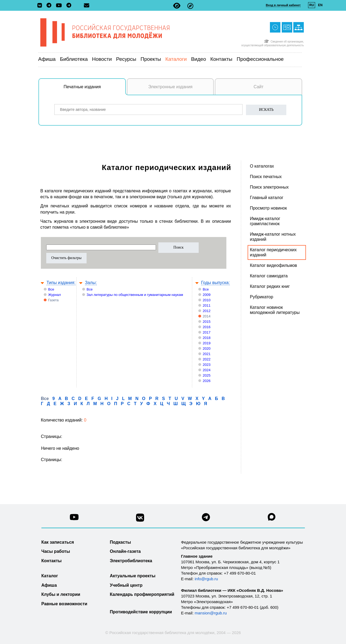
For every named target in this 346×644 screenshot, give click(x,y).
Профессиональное (260, 59)
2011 (207, 305)
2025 (207, 375)
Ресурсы (126, 59)
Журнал (54, 295)
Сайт (258, 87)
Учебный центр (126, 585)
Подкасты (121, 542)
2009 (207, 295)
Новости (102, 59)
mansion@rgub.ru (211, 613)
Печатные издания (95, 90)
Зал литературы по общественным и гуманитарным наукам (135, 295)
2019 (207, 343)
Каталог (50, 576)
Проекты (151, 59)
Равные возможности (64, 604)
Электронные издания (170, 87)
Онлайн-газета (125, 551)
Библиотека (74, 59)
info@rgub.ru (206, 579)
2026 (207, 381)
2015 (207, 322)
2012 (207, 311)
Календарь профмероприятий (142, 594)
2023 (207, 365)
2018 (207, 338)
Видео (199, 59)
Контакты (221, 59)
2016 (207, 327)
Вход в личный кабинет (283, 5)
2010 (207, 300)
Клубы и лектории (61, 594)
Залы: (91, 283)
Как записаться (58, 542)
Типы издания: (61, 283)
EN (320, 5)
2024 (207, 370)
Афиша (47, 59)
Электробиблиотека (131, 561)
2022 (207, 359)
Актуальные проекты (133, 576)
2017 (207, 332)
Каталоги (176, 59)
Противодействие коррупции (141, 612)
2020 (207, 348)
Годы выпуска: (215, 283)
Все (51, 289)
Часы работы (56, 551)
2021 (207, 354)
